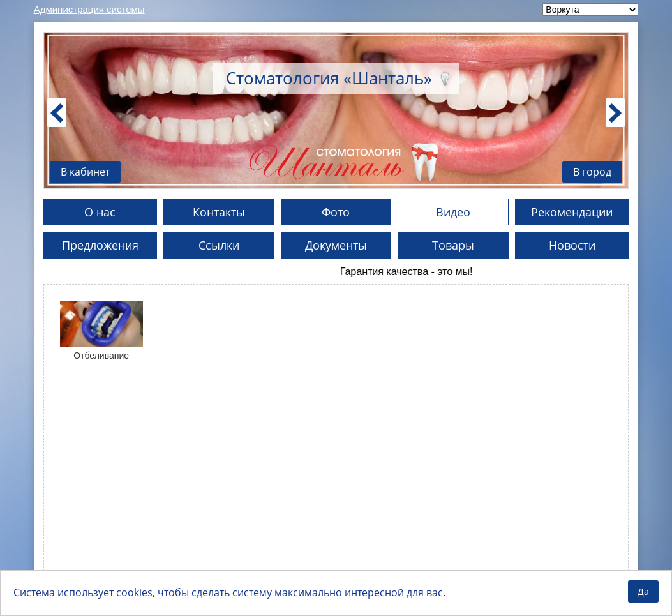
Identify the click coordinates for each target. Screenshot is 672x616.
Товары (453, 245)
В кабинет (85, 172)
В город (592, 172)
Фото (336, 212)
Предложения (100, 245)
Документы (336, 245)
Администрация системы (89, 9)
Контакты (219, 212)
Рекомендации (572, 212)
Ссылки (219, 245)
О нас (100, 212)
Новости (572, 245)
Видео (453, 212)
